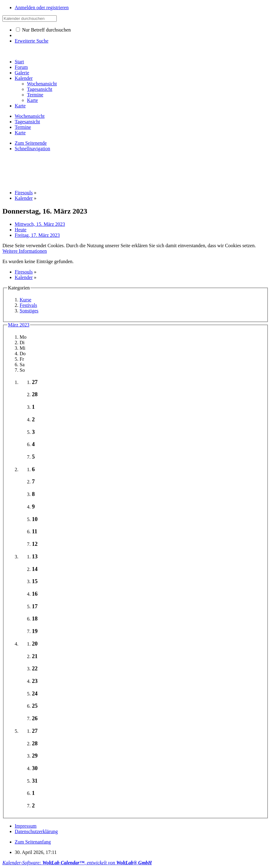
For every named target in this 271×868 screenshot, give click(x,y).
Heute (21, 230)
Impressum (26, 826)
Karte (20, 106)
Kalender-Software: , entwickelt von (77, 863)
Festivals (28, 305)
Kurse (25, 300)
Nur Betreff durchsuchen (43, 30)
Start (19, 62)
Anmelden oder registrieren (42, 7)
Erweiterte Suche (32, 41)
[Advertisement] (114, 170)
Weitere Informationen (25, 251)
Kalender (24, 78)
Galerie (22, 73)
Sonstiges (29, 311)
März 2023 (19, 325)
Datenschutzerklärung (36, 831)
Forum (21, 67)
